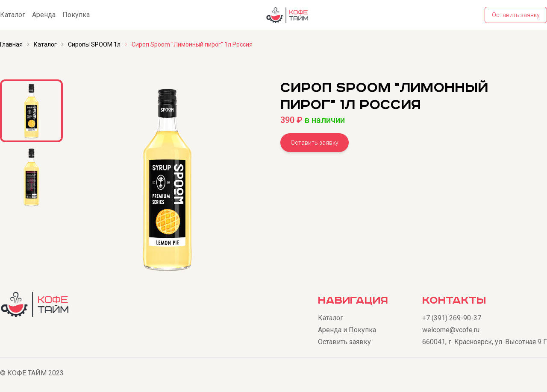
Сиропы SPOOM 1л (94, 44)
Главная (11, 44)
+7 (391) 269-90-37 (452, 318)
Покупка (76, 15)
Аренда (44, 15)
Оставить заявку (516, 15)
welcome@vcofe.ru (451, 330)
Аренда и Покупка (347, 330)
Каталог (13, 15)
